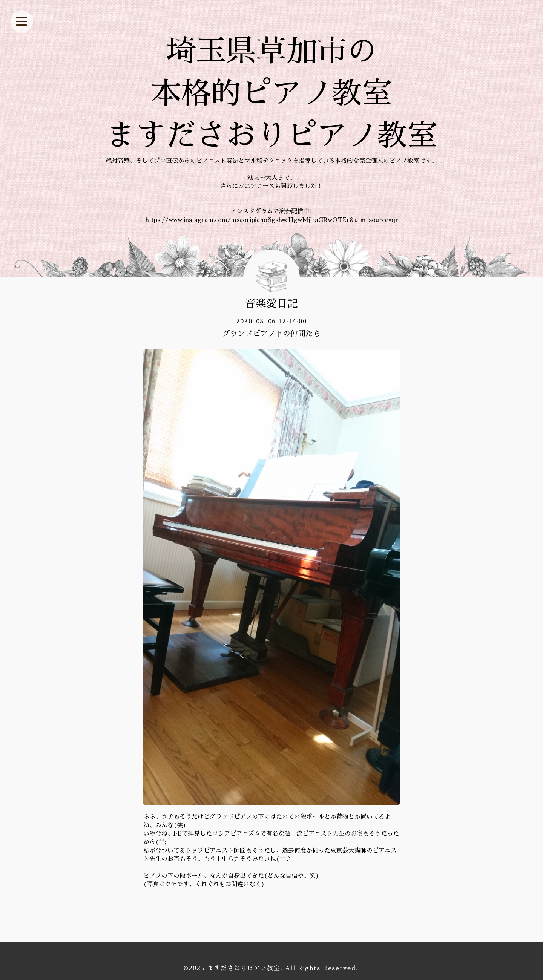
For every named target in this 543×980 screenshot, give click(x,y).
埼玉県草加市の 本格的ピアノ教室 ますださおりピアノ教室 (271, 93)
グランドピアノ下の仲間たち (271, 334)
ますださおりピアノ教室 (244, 968)
